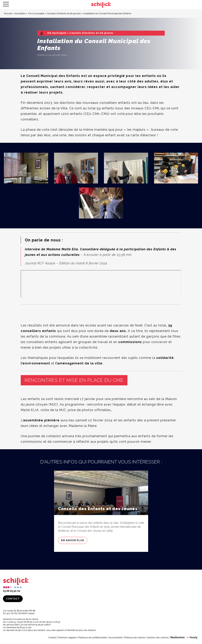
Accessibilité (115, 638)
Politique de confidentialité (93, 638)
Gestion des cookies (158, 638)
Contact (13, 599)
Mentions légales (67, 638)
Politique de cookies (135, 638)
